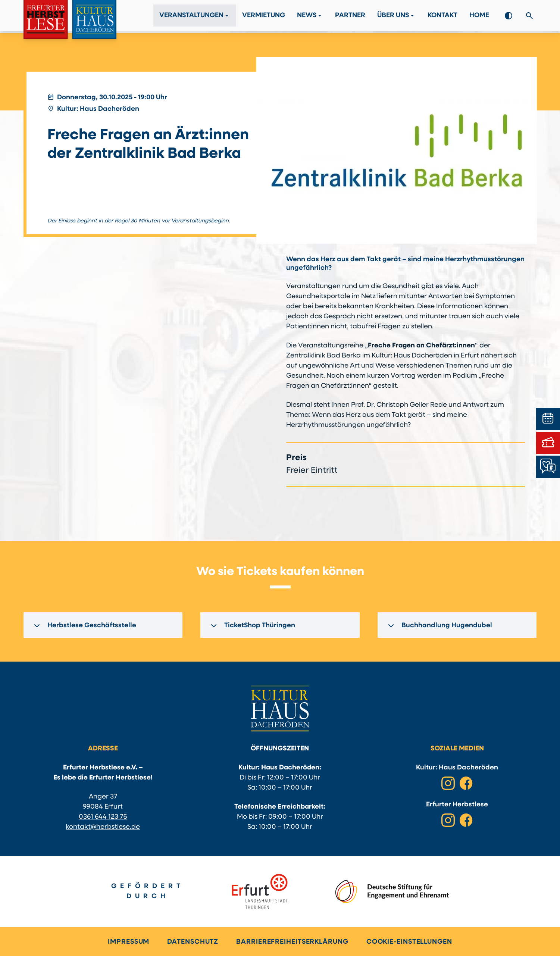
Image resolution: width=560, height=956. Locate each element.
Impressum (129, 942)
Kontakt (442, 17)
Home (479, 17)
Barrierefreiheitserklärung (292, 942)
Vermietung (264, 17)
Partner (350, 17)
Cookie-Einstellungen (409, 942)
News (310, 16)
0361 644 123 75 (103, 817)
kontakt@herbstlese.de (103, 827)
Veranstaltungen (195, 16)
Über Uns (396, 16)
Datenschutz (193, 942)
